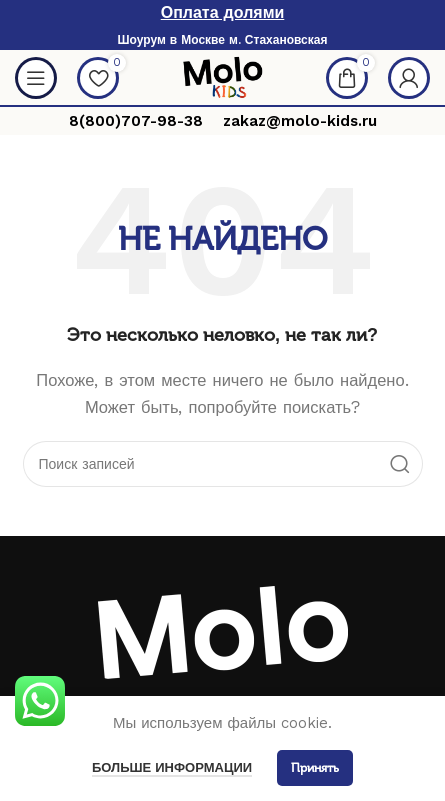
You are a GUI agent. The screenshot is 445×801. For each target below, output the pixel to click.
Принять (315, 768)
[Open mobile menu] (36, 78)
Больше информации (172, 767)
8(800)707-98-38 (136, 121)
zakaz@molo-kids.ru (300, 121)
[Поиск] (223, 464)
